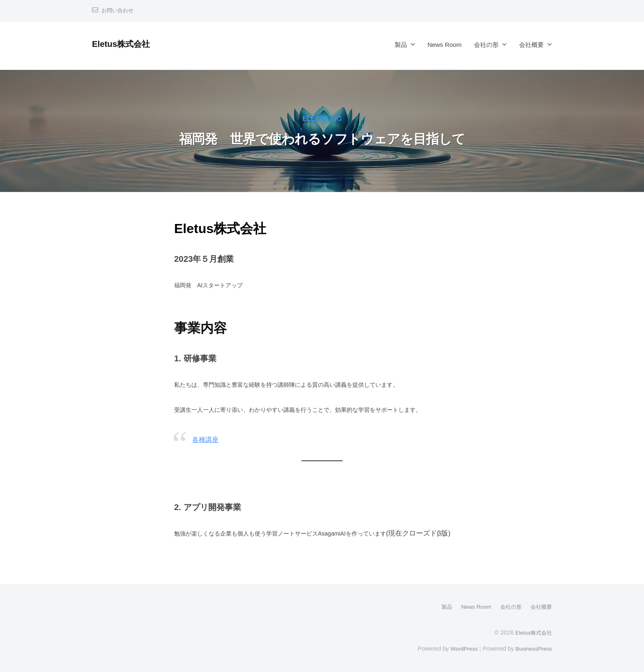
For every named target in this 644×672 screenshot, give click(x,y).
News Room (445, 45)
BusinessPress (533, 648)
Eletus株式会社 (124, 44)
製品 (401, 45)
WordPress (460, 648)
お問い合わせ (119, 10)
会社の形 (486, 45)
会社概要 (531, 45)
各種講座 (206, 440)
